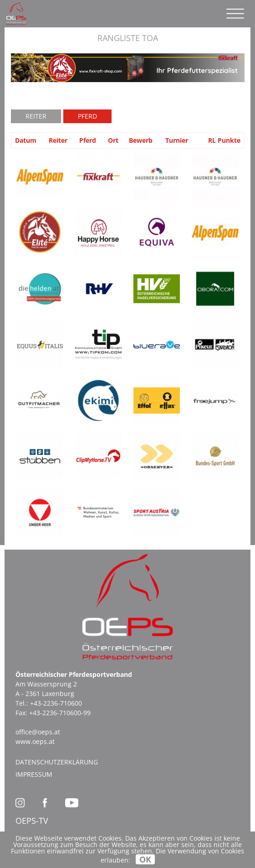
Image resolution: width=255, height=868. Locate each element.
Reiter (36, 116)
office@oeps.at (38, 732)
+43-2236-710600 (56, 703)
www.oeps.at (35, 741)
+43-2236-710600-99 (60, 713)
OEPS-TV (32, 821)
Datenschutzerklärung (57, 762)
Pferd (87, 116)
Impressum (34, 774)
